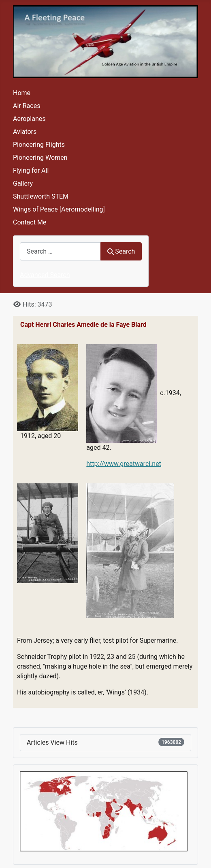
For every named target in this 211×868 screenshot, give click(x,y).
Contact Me (30, 222)
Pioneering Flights (39, 145)
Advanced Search (45, 275)
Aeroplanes (29, 119)
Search (121, 251)
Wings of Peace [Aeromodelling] (59, 209)
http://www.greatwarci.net (124, 464)
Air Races (27, 106)
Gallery (23, 183)
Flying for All (31, 170)
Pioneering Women (40, 158)
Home (22, 93)
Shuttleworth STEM (41, 196)
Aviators (25, 132)
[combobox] (60, 251)
